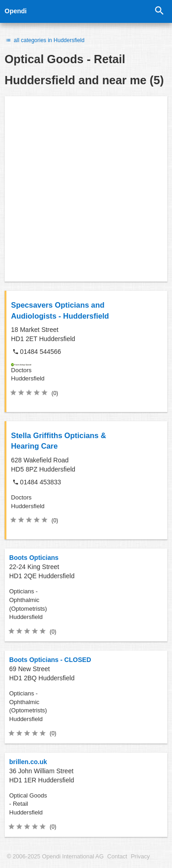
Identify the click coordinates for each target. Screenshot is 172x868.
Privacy (140, 857)
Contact (117, 857)
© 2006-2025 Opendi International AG (55, 857)
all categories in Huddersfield (44, 40)
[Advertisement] (86, 189)
